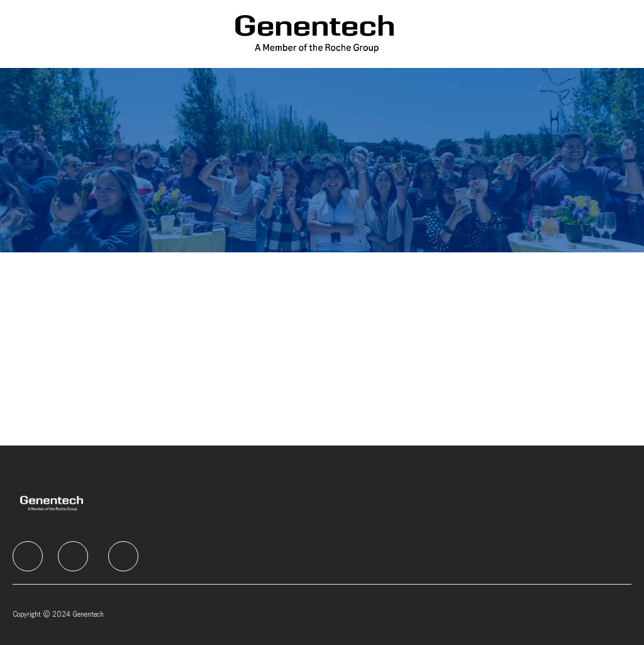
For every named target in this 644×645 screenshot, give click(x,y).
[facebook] (28, 556)
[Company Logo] (315, 34)
